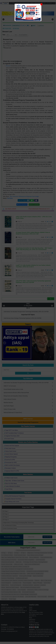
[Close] (41, 4)
